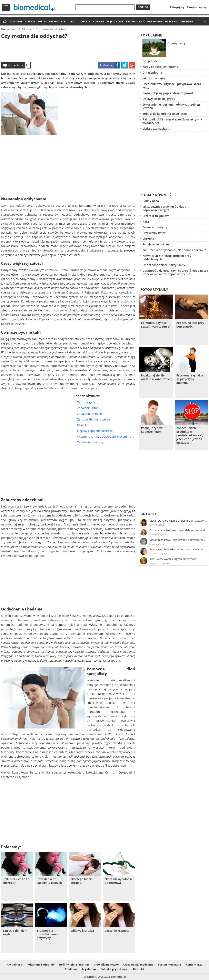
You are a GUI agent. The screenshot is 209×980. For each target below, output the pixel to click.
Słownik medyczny (106, 965)
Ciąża (72, 21)
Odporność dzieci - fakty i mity (164, 265)
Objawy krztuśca (82, 931)
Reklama (71, 969)
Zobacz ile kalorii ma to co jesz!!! (165, 114)
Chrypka (148, 239)
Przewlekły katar (154, 233)
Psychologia (135, 21)
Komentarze (16, 65)
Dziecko (84, 21)
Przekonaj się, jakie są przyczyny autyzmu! (190, 379)
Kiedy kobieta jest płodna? (161, 67)
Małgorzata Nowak (159, 563)
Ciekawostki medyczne (138, 965)
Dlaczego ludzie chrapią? (82, 881)
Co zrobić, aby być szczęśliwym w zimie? (156, 325)
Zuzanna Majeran (158, 553)
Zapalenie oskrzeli (89, 414)
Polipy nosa (151, 201)
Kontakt (139, 969)
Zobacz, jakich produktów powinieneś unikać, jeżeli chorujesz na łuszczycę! (190, 435)
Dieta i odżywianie (51, 21)
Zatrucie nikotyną (155, 227)
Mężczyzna (115, 21)
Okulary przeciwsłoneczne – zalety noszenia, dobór (178, 530)
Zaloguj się (177, 7)
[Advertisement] (68, 50)
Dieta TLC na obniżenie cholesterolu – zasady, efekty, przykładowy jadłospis (178, 521)
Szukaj (143, 7)
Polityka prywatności (115, 969)
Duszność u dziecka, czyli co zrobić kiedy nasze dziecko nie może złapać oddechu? (175, 272)
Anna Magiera (157, 544)
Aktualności (15, 965)
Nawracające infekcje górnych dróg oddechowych (167, 257)
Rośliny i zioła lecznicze (74, 965)
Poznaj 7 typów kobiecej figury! (152, 430)
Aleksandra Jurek (158, 534)
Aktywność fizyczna (162, 21)
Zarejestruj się (196, 7)
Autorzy (149, 514)
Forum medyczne (170, 965)
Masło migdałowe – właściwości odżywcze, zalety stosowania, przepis (178, 540)
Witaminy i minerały (41, 965)
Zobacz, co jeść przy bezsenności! (190, 325)
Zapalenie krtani (88, 408)
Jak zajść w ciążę (154, 78)
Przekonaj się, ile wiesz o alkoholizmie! (156, 377)
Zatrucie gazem (88, 402)
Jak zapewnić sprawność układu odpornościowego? (164, 208)
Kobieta (98, 21)
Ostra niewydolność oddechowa (119, 881)
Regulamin (89, 969)
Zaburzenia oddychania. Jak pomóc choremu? (174, 250)
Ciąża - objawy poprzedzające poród (168, 93)
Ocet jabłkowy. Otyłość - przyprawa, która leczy (172, 86)
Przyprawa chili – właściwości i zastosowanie (176, 549)
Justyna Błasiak (157, 525)
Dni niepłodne (152, 72)
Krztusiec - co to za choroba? (16, 881)
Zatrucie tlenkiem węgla (93, 419)
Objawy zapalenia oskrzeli (95, 431)
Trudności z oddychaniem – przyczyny (47, 934)
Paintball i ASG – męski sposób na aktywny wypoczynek (172, 121)
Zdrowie (16, 21)
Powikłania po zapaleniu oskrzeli (49, 881)
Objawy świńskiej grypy (159, 99)
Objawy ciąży (176, 43)
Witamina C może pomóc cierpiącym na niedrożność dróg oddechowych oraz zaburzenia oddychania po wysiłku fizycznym (106, 436)
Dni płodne (150, 61)
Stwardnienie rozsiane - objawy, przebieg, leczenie (172, 106)
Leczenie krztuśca (117, 931)
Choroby (187, 21)
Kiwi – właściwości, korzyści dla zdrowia (173, 559)
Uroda (30, 21)
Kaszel (82, 425)
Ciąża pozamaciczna (156, 129)
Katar (146, 221)
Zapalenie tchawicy (90, 442)
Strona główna (4, 22)
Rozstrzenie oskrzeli (156, 244)
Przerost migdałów (156, 216)
